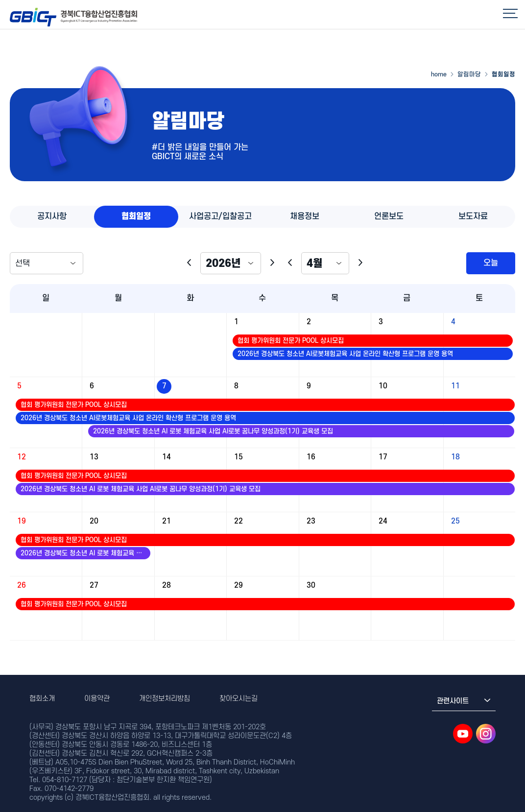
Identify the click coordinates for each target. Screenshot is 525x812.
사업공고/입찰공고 (220, 216)
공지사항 (52, 216)
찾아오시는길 (239, 699)
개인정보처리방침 (165, 699)
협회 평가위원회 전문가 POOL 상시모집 (291, 341)
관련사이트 (464, 701)
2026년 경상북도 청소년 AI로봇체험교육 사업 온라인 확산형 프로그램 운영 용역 (345, 354)
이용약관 (97, 699)
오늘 (491, 263)
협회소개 (42, 699)
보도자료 (473, 216)
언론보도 (389, 216)
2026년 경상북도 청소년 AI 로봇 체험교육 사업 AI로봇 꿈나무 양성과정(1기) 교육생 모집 (213, 431)
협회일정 (136, 216)
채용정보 (305, 216)
